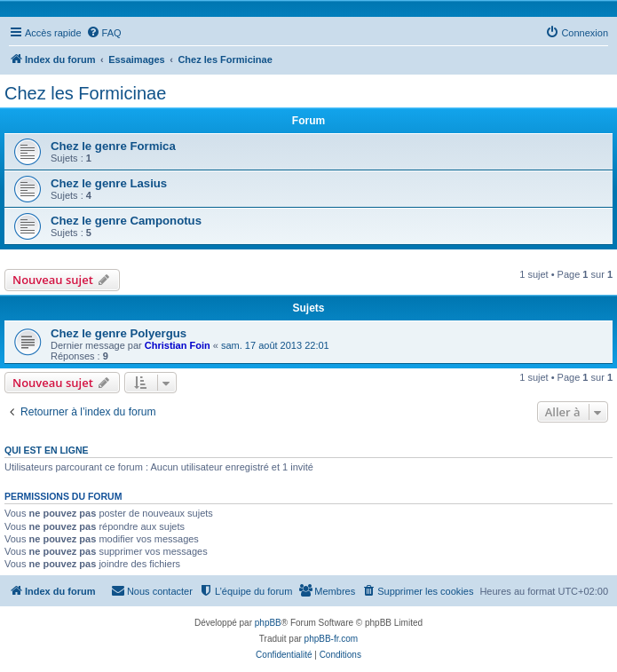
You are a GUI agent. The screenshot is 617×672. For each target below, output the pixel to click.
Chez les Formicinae (85, 93)
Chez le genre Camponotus (126, 221)
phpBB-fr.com (332, 639)
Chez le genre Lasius (109, 183)
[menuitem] (104, 33)
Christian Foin (178, 345)
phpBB (268, 623)
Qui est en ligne (47, 450)
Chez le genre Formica (113, 146)
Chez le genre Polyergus (119, 333)
